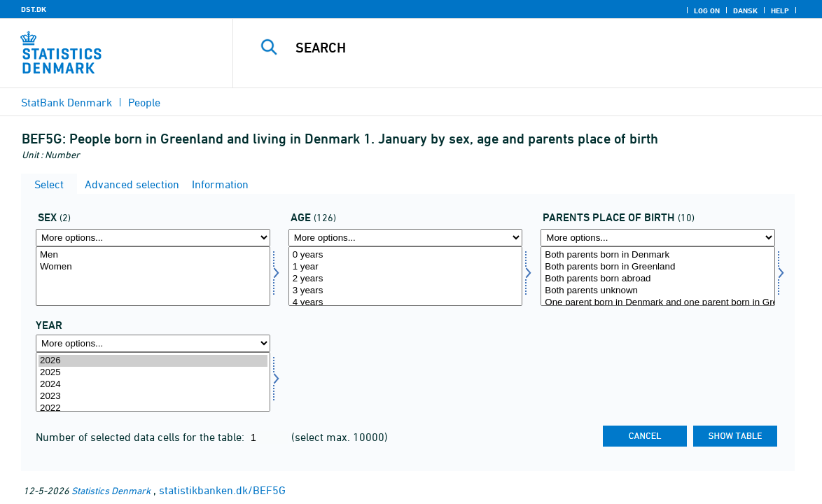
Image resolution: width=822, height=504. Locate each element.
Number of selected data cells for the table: (141, 437)
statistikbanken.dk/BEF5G (222, 490)
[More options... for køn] (153, 238)
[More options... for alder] (406, 238)
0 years (406, 255)
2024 (153, 385)
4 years (406, 303)
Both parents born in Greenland (658, 267)
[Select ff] (658, 276)
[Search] (522, 48)
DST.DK (34, 9)
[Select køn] (153, 276)
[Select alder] (406, 276)
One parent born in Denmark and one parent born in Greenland (658, 303)
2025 (153, 373)
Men (153, 255)
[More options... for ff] (658, 238)
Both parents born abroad (658, 279)
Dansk (745, 10)
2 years (406, 279)
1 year (406, 267)
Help (780, 10)
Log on (707, 10)
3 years (406, 291)
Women (153, 267)
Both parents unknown (658, 291)
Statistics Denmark (111, 490)
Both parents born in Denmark (658, 255)
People (144, 102)
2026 (153, 361)
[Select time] (153, 382)
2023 (153, 397)
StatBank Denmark (67, 102)
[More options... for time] (153, 343)
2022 (153, 408)
